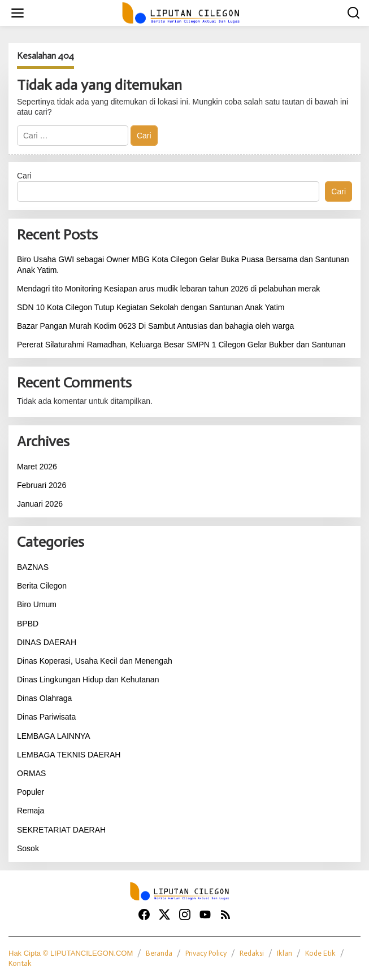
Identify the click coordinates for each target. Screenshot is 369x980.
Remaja (31, 811)
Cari (24, 176)
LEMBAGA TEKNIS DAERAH (69, 755)
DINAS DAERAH (47, 642)
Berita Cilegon (42, 586)
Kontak (20, 963)
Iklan (285, 953)
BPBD (28, 624)
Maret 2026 (37, 467)
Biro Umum (37, 604)
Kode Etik (320, 953)
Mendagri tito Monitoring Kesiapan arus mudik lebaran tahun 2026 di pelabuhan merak (168, 289)
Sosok (28, 848)
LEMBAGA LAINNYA (54, 736)
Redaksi (252, 953)
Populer (31, 792)
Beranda (159, 953)
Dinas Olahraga (44, 698)
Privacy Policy (206, 953)
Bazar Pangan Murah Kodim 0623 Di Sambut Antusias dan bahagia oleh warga (155, 326)
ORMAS (31, 773)
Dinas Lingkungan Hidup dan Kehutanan (88, 680)
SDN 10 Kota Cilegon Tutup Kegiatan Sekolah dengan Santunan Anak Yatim (151, 307)
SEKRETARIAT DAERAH (61, 830)
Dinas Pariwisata (46, 717)
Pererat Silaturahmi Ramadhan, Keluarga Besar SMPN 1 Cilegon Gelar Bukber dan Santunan (181, 345)
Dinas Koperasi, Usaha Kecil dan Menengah (95, 661)
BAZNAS (33, 567)
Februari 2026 (42, 485)
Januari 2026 (40, 504)
